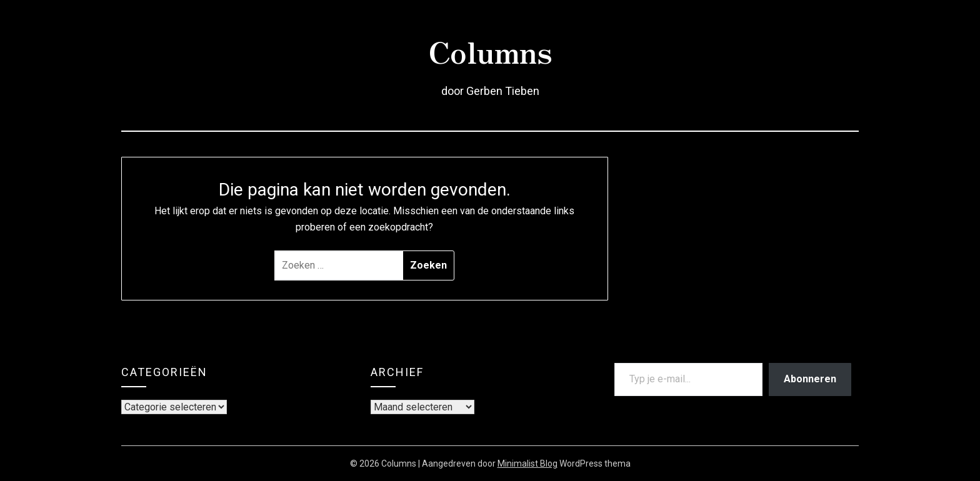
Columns (490, 51)
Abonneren (810, 379)
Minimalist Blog (527, 464)
